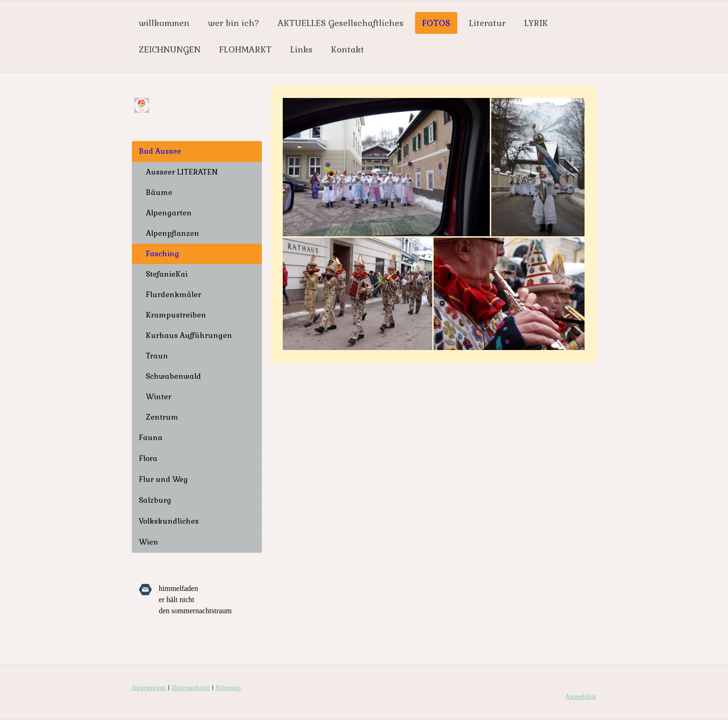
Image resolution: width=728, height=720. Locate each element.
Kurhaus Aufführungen (189, 335)
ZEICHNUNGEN (170, 49)
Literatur (487, 23)
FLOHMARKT (245, 49)
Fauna (151, 438)
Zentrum (162, 417)
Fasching (162, 254)
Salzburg (155, 500)
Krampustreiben (176, 315)
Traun (157, 356)
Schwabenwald (173, 376)
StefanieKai (167, 274)
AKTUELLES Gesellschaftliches (341, 23)
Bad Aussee (160, 151)
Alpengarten (169, 213)
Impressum (149, 688)
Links (301, 49)
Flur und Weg (163, 479)
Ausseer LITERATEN (182, 172)
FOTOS (436, 23)
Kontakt (348, 49)
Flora (148, 458)
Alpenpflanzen (172, 233)
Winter (159, 397)
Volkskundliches (169, 521)
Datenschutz (191, 688)
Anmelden (581, 697)
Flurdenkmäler (173, 295)
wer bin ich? (234, 23)
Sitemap (228, 688)
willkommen (164, 23)
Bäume (159, 192)
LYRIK (536, 23)
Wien (149, 542)
